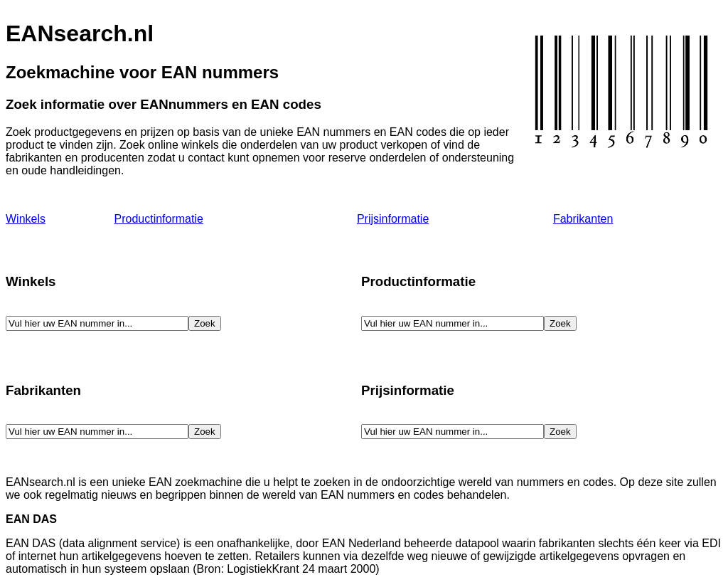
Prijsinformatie (393, 219)
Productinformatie (159, 219)
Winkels (26, 219)
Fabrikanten (583, 219)
